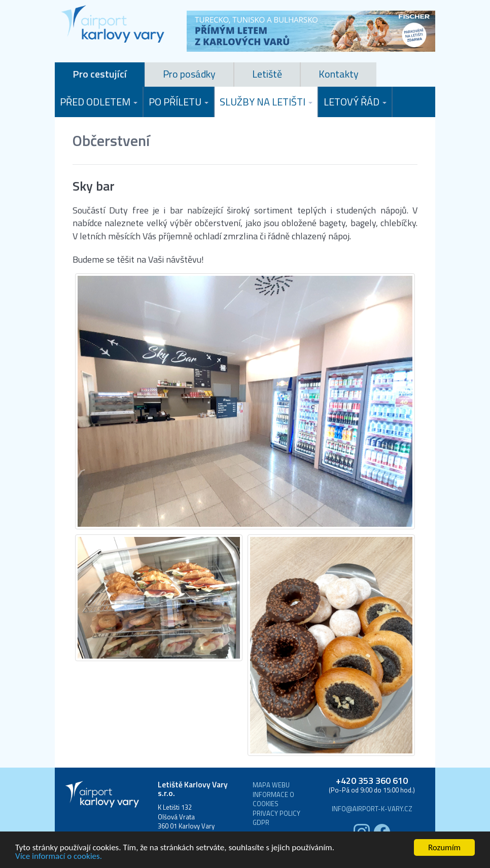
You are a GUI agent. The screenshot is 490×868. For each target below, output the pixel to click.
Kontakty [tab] (339, 74)
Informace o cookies (273, 799)
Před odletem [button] (99, 102)
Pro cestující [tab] (100, 74)
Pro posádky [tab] (189, 74)
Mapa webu (271, 785)
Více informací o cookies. (59, 856)
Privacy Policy (276, 813)
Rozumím (444, 847)
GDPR (261, 823)
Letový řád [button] (355, 102)
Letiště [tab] (267, 74)
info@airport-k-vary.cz (372, 809)
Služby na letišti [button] (266, 102)
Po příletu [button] (179, 102)
